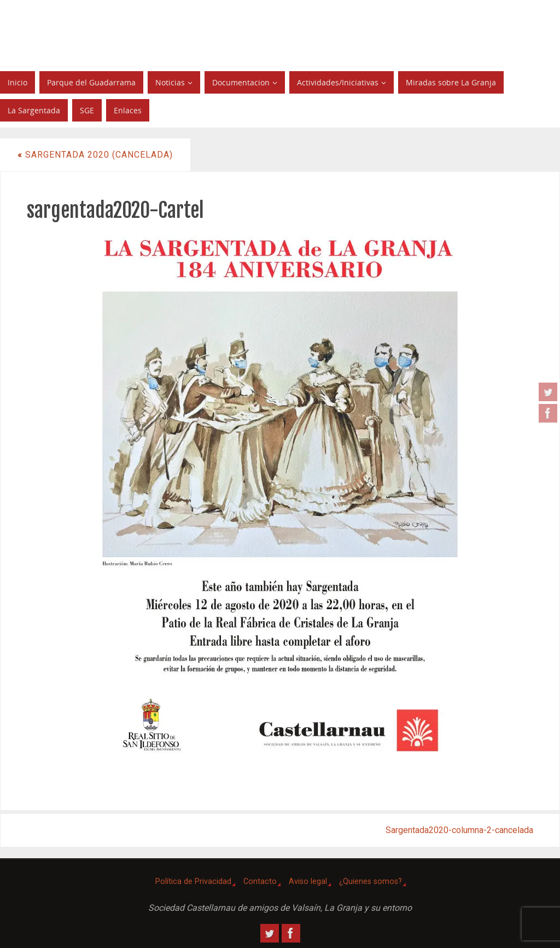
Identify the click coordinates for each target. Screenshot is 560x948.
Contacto (260, 881)
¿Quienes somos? (371, 881)
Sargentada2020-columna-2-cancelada (459, 830)
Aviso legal (308, 881)
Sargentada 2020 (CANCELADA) (95, 155)
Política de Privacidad (193, 881)
